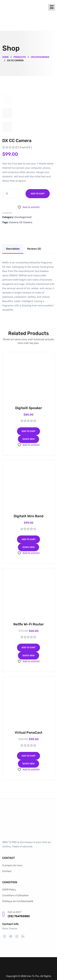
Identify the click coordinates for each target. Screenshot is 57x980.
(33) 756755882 (19, 900)
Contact (7, 855)
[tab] (7, 83)
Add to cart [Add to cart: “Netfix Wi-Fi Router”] (28, 631)
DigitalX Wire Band (28, 500)
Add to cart (38, 177)
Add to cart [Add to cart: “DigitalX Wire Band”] (28, 523)
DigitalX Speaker (29, 392)
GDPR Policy (9, 873)
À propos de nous (12, 849)
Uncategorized (23, 201)
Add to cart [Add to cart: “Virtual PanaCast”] (28, 740)
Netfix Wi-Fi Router (29, 608)
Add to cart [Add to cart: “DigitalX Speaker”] (28, 415)
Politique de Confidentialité (18, 885)
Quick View (28, 423)
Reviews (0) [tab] (34, 232)
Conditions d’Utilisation (16, 879)
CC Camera (26, 206)
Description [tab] (13, 232)
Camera (14, 206)
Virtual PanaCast (28, 716)
